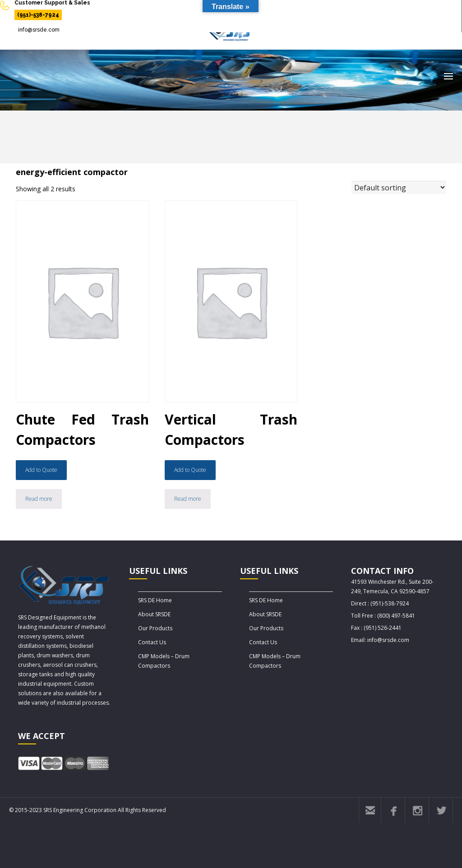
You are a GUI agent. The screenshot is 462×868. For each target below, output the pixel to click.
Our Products (155, 628)
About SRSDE (154, 614)
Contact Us (152, 642)
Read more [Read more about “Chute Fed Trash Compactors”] (39, 499)
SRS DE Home (155, 600)
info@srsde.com (39, 30)
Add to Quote (41, 470)
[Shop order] (399, 187)
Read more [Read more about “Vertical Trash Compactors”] (188, 499)
